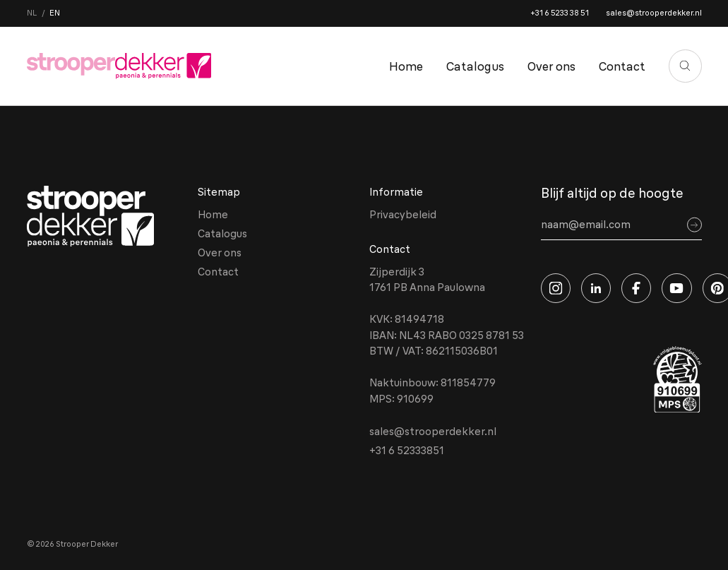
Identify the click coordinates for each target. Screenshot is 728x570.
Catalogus (475, 66)
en (55, 13)
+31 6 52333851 (407, 450)
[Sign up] (694, 225)
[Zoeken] (685, 66)
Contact (622, 66)
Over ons (551, 66)
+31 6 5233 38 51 (560, 13)
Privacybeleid (403, 214)
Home (406, 66)
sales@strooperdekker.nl (654, 13)
